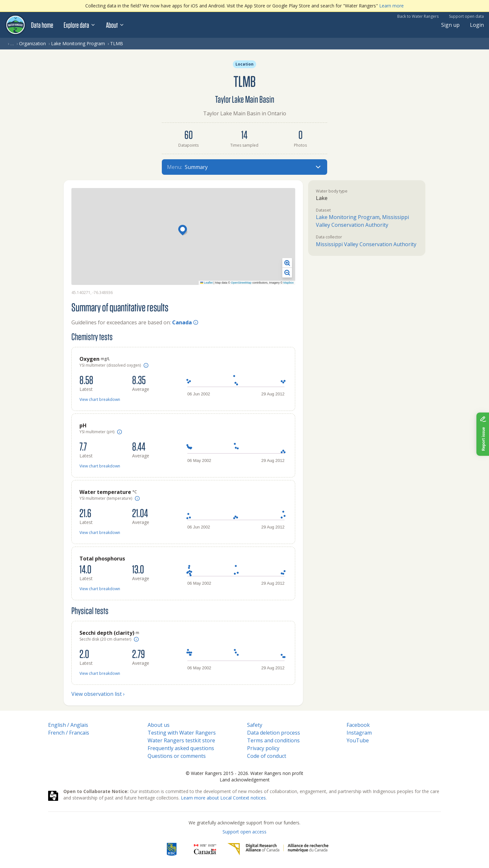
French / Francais (69, 733)
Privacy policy (263, 748)
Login (477, 25)
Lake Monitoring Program (78, 43)
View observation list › (98, 694)
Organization (32, 43)
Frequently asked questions (181, 748)
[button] (183, 231)
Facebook (358, 725)
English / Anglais (68, 725)
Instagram (359, 733)
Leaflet (207, 283)
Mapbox (288, 283)
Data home (42, 25)
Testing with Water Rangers (182, 733)
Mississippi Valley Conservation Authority (366, 244)
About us (159, 725)
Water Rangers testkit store (181, 740)
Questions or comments (177, 756)
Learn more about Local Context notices (223, 798)
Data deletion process (274, 733)
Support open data (466, 16)
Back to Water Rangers (418, 16)
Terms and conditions (273, 740)
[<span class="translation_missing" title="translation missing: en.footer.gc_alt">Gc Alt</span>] (205, 849)
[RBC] (172, 849)
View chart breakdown (100, 399)
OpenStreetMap (241, 283)
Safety (255, 725)
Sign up (450, 25)
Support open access (245, 832)
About (115, 25)
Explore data (80, 25)
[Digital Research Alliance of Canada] (278, 849)
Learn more (391, 6)
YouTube (358, 740)
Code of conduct (267, 756)
